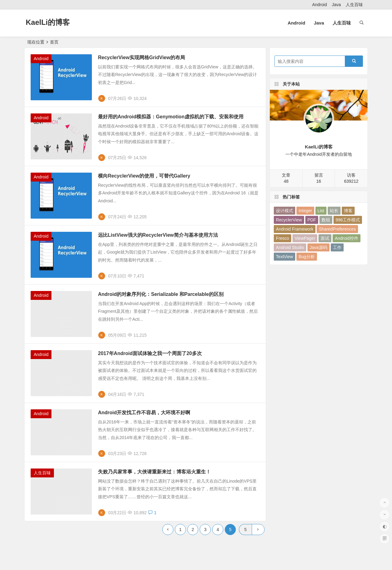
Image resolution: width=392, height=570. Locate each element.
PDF (312, 220)
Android (319, 5)
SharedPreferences (337, 229)
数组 (326, 220)
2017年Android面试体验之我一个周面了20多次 (150, 353)
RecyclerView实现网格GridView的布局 (141, 57)
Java (336, 5)
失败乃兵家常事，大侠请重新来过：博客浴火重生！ (154, 472)
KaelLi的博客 (48, 22)
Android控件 (346, 238)
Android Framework (295, 229)
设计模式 (285, 211)
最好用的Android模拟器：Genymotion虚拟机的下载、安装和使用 (171, 117)
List (321, 211)
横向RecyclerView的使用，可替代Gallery (144, 176)
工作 (337, 247)
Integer (305, 211)
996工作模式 (348, 220)
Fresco (283, 238)
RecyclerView (289, 220)
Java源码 (318, 247)
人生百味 (354, 5)
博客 (348, 211)
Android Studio (290, 247)
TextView (285, 257)
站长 (334, 211)
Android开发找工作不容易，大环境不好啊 (144, 413)
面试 (325, 238)
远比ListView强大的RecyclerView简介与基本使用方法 (158, 235)
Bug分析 (307, 257)
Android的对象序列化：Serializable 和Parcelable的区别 (161, 294)
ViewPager (305, 238)
